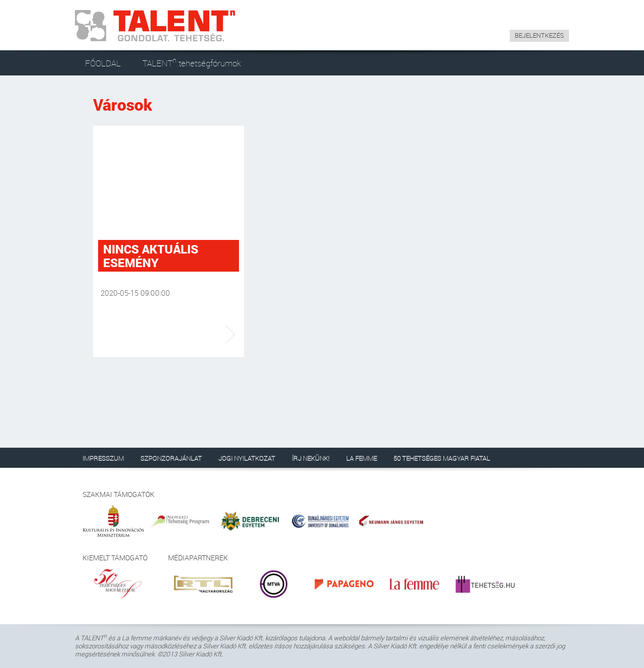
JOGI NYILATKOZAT (247, 458)
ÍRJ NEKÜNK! (311, 458)
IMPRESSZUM (103, 458)
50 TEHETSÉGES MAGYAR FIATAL (442, 458)
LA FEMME (361, 458)
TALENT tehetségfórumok (192, 62)
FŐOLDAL (103, 63)
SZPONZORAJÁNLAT (171, 458)
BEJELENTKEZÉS (539, 35)
